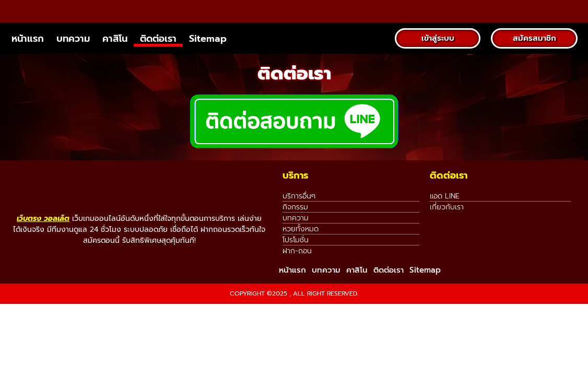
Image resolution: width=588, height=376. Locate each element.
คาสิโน (115, 61)
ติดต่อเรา (158, 61)
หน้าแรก (28, 61)
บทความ (73, 61)
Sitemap (208, 61)
